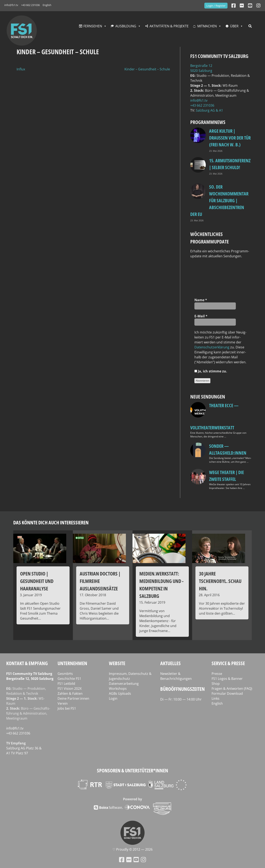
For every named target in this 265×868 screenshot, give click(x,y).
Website (117, 663)
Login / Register (216, 6)
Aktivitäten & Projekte (169, 26)
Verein (63, 703)
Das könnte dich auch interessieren (51, 522)
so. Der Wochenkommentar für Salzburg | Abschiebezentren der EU (219, 200)
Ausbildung (126, 26)
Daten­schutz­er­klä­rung (212, 347)
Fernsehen (93, 26)
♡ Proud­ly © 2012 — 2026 (132, 849)
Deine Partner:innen (73, 698)
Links (216, 698)
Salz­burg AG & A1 (209, 110)
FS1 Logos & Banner (227, 679)
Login (113, 698)
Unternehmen (72, 663)
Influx (21, 69)
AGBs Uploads (120, 693)
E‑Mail (201, 316)
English (47, 5)
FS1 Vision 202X (70, 689)
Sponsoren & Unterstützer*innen (132, 770)
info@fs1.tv (11, 5)
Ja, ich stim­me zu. (211, 371)
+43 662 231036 (30, 5)
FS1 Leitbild (66, 684)
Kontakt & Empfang (27, 663)
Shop (216, 684)
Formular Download (227, 693)
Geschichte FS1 (69, 679)
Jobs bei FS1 (67, 708)
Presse (217, 674)
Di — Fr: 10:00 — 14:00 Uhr (181, 699)
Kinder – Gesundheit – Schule (147, 69)
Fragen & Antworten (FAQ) (232, 689)
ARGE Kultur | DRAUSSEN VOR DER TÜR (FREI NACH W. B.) (230, 138)
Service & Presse (228, 663)
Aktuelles (170, 663)
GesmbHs (65, 674)
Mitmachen (207, 26)
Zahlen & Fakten (70, 693)
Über (234, 26)
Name (201, 300)
